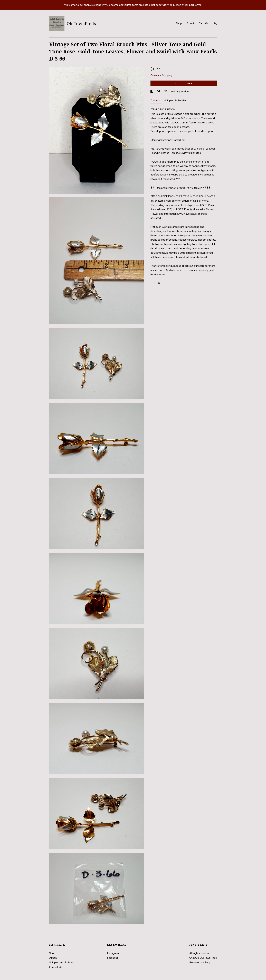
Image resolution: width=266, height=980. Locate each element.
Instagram (113, 953)
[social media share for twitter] (159, 92)
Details (156, 101)
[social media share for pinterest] (166, 92)
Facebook (113, 958)
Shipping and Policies (62, 963)
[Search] (216, 24)
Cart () (203, 23)
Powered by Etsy (200, 963)
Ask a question (180, 92)
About (190, 23)
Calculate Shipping (161, 75)
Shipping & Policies (175, 101)
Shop (179, 23)
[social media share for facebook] (152, 92)
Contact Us (56, 967)
